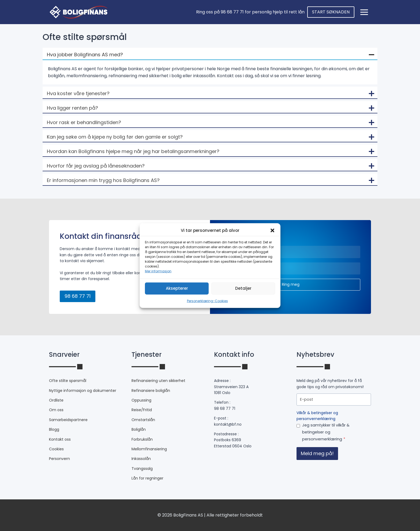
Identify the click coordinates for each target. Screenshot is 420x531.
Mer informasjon (158, 271)
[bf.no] (78, 12)
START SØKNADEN (331, 12)
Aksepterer (177, 288)
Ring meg (291, 284)
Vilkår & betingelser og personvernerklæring (317, 416)
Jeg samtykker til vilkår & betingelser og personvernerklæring (326, 432)
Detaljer (243, 288)
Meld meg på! (317, 453)
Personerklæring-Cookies (207, 301)
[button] (272, 230)
